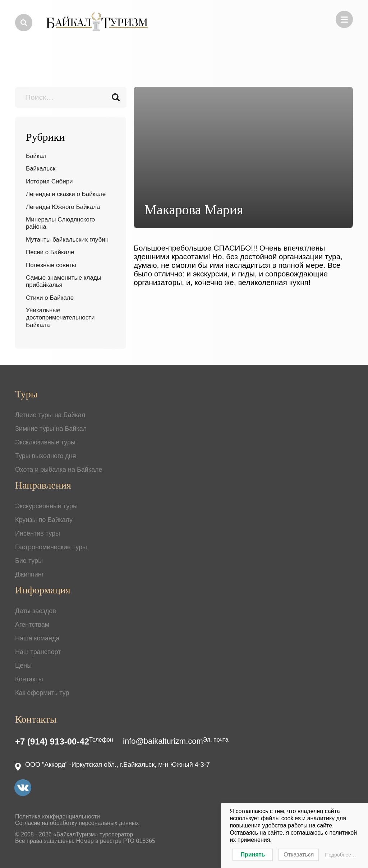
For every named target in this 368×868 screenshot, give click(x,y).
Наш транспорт (38, 652)
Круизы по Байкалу (44, 520)
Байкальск (41, 169)
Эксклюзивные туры (45, 442)
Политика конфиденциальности (57, 816)
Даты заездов (36, 611)
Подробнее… (341, 855)
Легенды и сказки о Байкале (66, 194)
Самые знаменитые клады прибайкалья (64, 281)
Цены (23, 666)
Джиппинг (29, 574)
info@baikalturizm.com (163, 741)
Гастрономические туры (51, 547)
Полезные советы (51, 265)
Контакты (29, 679)
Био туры (29, 561)
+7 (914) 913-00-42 (52, 741)
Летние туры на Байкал (50, 415)
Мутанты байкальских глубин (67, 240)
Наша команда (37, 638)
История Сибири (49, 181)
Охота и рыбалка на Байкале (59, 470)
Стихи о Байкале (50, 298)
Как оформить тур (42, 693)
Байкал (36, 156)
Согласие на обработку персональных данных (77, 823)
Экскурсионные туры (46, 506)
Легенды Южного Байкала (63, 207)
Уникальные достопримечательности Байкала (60, 318)
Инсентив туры (38, 533)
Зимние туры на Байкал (51, 429)
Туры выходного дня (45, 456)
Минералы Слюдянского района (60, 223)
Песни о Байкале (50, 252)
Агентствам (32, 625)
